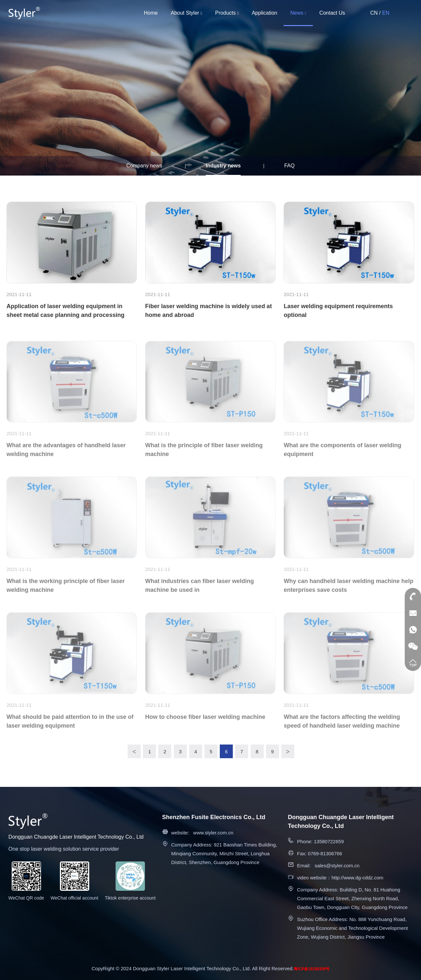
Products (227, 13)
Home (151, 13)
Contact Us (332, 13)
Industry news (223, 166)
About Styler (186, 13)
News (298, 13)
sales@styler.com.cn (337, 866)
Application (264, 13)
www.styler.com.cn (213, 833)
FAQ (289, 166)
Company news (144, 166)
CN (374, 13)
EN (386, 13)
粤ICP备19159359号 (311, 969)
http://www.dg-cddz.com (357, 878)
